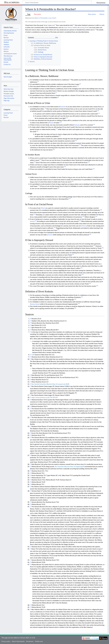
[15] (57, 129)
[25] (94, 169)
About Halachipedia (18, 641)
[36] (55, 228)
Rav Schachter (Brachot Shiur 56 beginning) (69, 466)
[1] (74, 25)
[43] (83, 274)
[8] (58, 97)
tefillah (75, 27)
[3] (70, 79)
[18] (76, 140)
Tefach (43, 208)
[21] (40, 160)
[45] (90, 283)
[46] (97, 286)
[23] (89, 162)
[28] (58, 188)
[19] (80, 145)
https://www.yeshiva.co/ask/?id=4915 (44, 397)
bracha (32, 221)
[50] (75, 308)
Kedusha (63, 107)
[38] (90, 234)
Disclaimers (30, 641)
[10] (98, 111)
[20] (54, 149)
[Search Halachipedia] (57, 2)
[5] (80, 84)
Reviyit (51, 123)
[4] (38, 82)
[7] (56, 93)
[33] (96, 216)
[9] (45, 108)
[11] (99, 113)
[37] (58, 230)
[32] (83, 216)
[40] (103, 248)
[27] (38, 186)
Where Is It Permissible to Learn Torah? (45, 18)
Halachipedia (12, 2)
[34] (36, 221)
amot (93, 129)
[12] (67, 118)
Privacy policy (6, 641)
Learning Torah (8, 113)
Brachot (6, 117)
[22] (35, 162)
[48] (75, 299)
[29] (70, 198)
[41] (73, 254)
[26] (72, 181)
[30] (101, 210)
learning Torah (84, 27)
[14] (94, 124)
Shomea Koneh (35, 304)
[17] (60, 136)
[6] (78, 86)
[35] (80, 221)
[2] (95, 29)
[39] (94, 246)
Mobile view (39, 641)
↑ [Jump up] (31, 319)
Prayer (6, 115)
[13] (60, 122)
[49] (79, 304)
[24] (65, 167)
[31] (34, 214)
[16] (37, 131)
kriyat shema (68, 27)
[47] (82, 297)
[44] (103, 279)
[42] (81, 268)
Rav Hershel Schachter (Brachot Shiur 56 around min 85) (50, 384)
